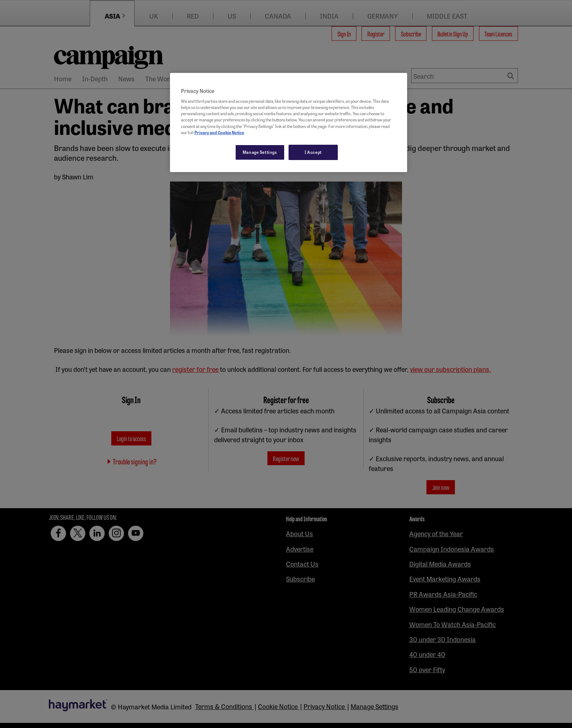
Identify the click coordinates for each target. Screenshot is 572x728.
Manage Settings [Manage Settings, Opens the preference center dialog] (260, 152)
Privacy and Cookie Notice (219, 132)
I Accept (313, 152)
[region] (289, 122)
